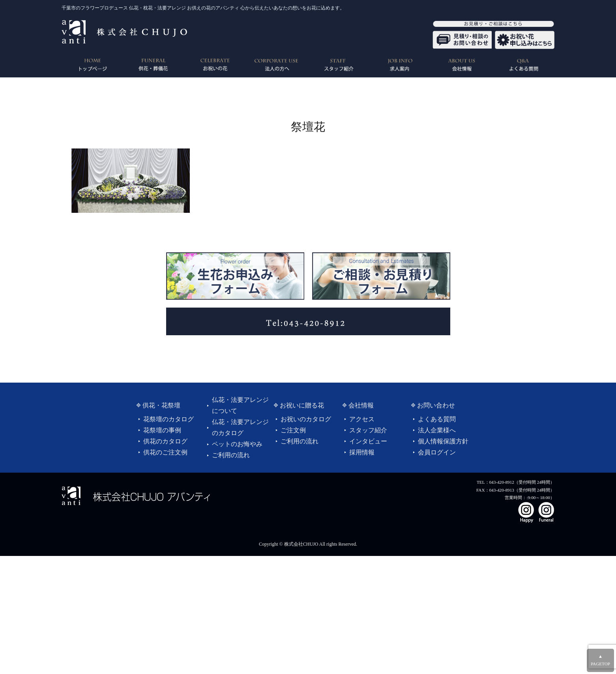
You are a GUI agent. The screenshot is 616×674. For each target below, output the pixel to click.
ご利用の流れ (231, 455)
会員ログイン (437, 452)
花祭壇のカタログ (169, 419)
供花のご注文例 (165, 452)
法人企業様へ (437, 430)
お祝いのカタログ (306, 419)
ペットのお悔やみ (237, 444)
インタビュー (368, 441)
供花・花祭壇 (161, 405)
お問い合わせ (436, 405)
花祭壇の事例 (162, 430)
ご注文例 (293, 430)
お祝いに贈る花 (302, 405)
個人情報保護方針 (443, 441)
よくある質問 (437, 419)
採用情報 (362, 452)
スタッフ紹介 (368, 430)
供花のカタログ (165, 441)
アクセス (362, 419)
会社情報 (361, 405)
